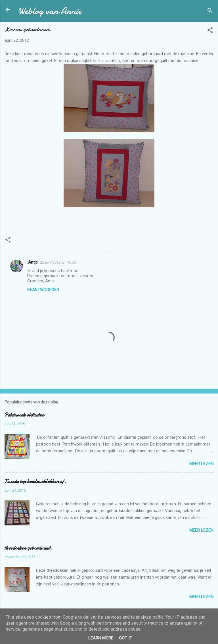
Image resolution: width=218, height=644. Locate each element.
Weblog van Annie (50, 11)
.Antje (33, 262)
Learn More (101, 638)
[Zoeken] (210, 12)
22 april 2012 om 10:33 (58, 262)
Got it (125, 638)
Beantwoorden (43, 290)
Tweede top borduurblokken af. (35, 482)
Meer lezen (201, 464)
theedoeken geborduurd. (29, 548)
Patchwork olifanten (24, 415)
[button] (210, 31)
